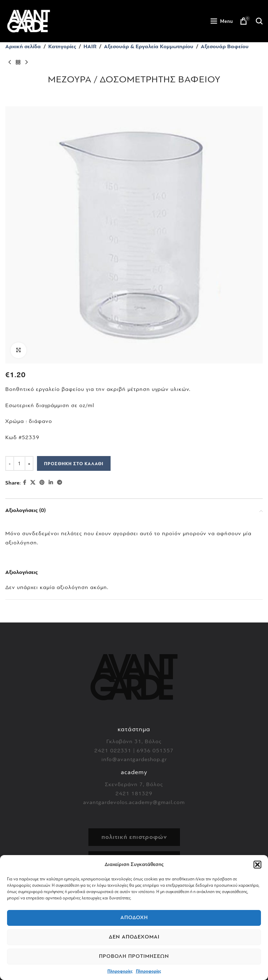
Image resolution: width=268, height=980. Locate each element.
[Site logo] (29, 21)
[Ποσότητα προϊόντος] (19, 463)
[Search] (259, 21)
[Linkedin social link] (51, 483)
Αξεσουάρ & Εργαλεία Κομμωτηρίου (149, 46)
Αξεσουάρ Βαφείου (225, 46)
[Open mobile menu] (222, 21)
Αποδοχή (134, 918)
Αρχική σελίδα (23, 46)
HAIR (90, 46)
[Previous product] (10, 63)
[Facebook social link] (24, 483)
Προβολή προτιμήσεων (134, 956)
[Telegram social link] (60, 483)
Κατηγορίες (62, 46)
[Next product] (26, 63)
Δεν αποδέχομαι (134, 937)
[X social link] (33, 483)
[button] (257, 865)
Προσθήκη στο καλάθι (74, 464)
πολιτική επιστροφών (134, 837)
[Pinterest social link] (42, 483)
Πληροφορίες (120, 971)
